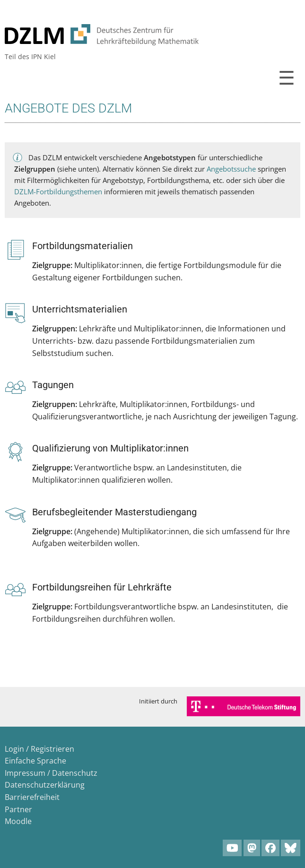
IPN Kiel (44, 56)
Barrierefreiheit (32, 797)
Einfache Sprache (35, 761)
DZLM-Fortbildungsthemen (58, 191)
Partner (18, 809)
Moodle (18, 821)
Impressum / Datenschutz (51, 773)
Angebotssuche (231, 169)
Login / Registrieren (39, 749)
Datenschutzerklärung (45, 785)
